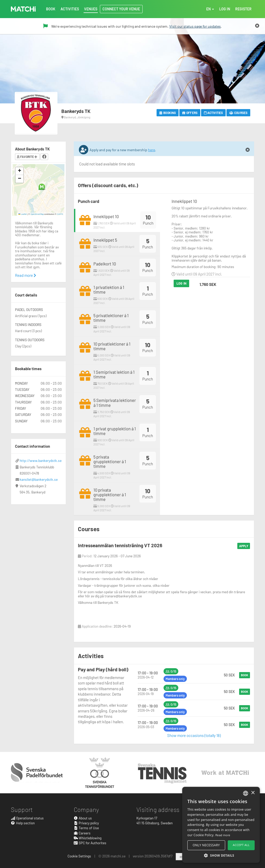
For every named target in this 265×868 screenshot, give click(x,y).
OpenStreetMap (37, 214)
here (152, 150)
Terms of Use (86, 828)
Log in (181, 283)
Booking (168, 113)
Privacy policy (86, 823)
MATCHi (23, 9)
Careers (82, 833)
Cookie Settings (79, 856)
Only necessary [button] (206, 845)
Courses (238, 113)
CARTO (60, 214)
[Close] (257, 26)
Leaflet (23, 214)
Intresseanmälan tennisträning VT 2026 (120, 545)
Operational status (27, 818)
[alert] (221, 825)
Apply (244, 546)
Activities (213, 113)
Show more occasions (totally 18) (194, 735)
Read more (25, 275)
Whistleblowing (88, 838)
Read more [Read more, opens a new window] (223, 835)
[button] (42, 187)
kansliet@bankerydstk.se (39, 479)
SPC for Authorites (90, 843)
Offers (190, 113)
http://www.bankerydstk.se (41, 460)
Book (245, 675)
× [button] (253, 793)
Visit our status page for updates (195, 26)
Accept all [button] (241, 845)
